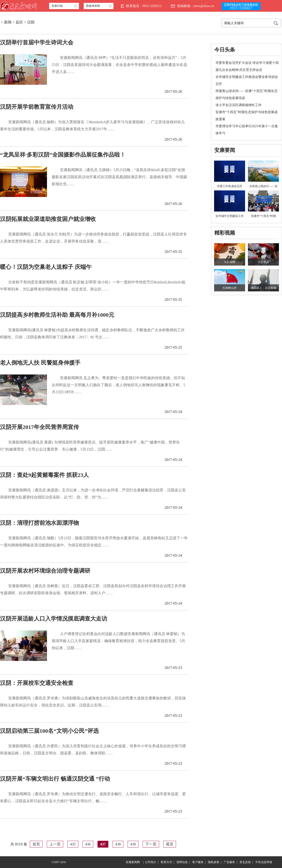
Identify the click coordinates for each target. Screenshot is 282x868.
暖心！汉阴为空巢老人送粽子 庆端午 (46, 267)
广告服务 (229, 862)
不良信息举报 (264, 862)
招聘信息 (182, 862)
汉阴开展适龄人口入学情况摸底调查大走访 (54, 619)
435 (73, 844)
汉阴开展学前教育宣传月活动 (37, 107)
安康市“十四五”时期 (264, 216)
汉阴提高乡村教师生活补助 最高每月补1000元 (57, 315)
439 (133, 844)
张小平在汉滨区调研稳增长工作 (239, 105)
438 (118, 844)
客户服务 (198, 862)
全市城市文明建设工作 (230, 216)
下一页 (151, 844)
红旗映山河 (230, 288)
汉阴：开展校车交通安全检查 (37, 683)
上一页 (55, 844)
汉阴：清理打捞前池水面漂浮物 (39, 523)
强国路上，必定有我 (263, 288)
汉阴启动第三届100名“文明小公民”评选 (49, 731)
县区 (19, 22)
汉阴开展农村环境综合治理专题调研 (45, 571)
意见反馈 (245, 862)
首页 (36, 844)
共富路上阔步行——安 (263, 186)
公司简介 (151, 862)
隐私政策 (214, 862)
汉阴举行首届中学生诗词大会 (37, 42)
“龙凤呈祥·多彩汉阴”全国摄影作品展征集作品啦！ (63, 155)
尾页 (170, 844)
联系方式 (166, 862)
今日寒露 (263, 262)
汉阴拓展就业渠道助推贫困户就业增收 (48, 219)
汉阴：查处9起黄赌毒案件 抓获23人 (44, 475)
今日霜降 (230, 262)
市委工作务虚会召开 (230, 186)
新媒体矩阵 (93, 6)
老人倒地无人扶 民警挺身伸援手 (40, 363)
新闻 (8, 22)
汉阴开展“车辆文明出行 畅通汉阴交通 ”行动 (55, 779)
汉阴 (31, 22)
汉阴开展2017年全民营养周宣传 (39, 427)
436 (88, 844)
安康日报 (57, 6)
